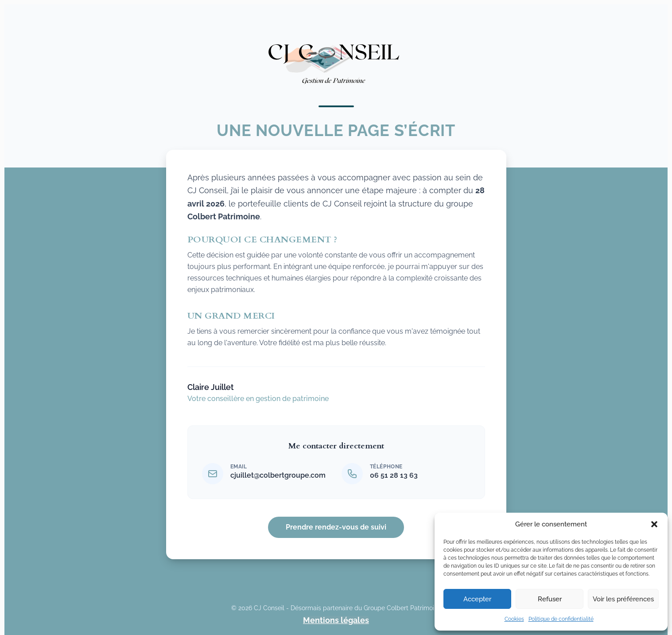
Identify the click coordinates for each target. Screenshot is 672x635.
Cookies (514, 619)
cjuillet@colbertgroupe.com (278, 475)
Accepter (477, 599)
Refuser (550, 599)
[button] (654, 524)
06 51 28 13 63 (394, 475)
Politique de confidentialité (561, 619)
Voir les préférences (623, 599)
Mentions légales (336, 620)
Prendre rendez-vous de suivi (336, 527)
